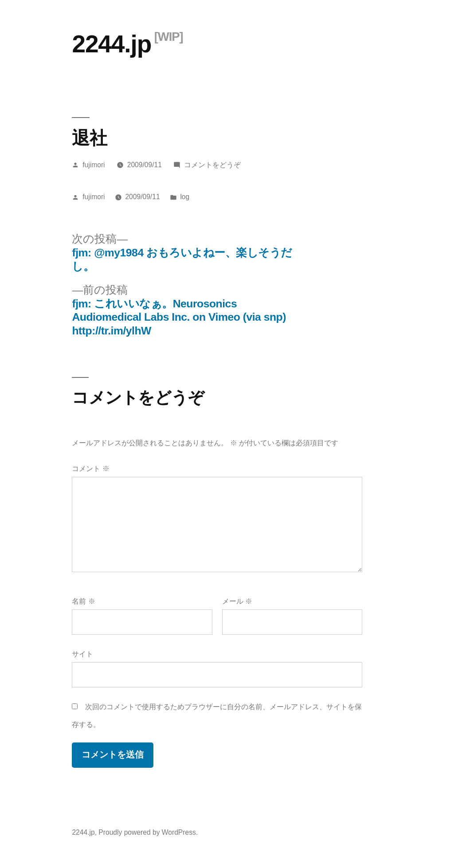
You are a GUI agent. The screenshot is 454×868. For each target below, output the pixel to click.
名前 (83, 601)
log (185, 197)
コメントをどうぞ (212, 165)
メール (237, 601)
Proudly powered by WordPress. (148, 832)
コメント (90, 469)
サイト (82, 654)
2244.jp (112, 44)
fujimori (94, 165)
